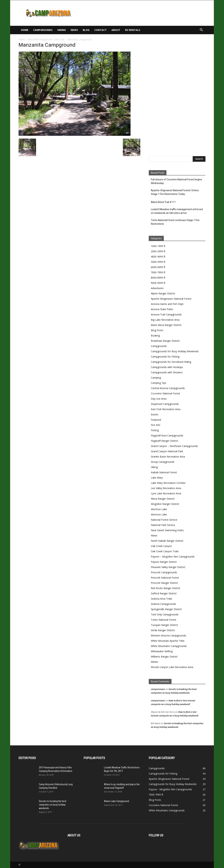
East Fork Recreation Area (166, 409)
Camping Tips (159, 383)
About (116, 30)
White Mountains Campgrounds (169, 646)
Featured (156, 420)
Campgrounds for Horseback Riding (171, 362)
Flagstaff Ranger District (164, 441)
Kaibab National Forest (164, 472)
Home (25, 30)
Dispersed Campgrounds (165, 404)
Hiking (62, 30)
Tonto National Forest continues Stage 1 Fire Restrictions (175, 222)
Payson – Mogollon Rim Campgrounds (173, 557)
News (74, 30)
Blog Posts (157, 330)
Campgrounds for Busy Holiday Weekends (175, 351)
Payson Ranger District (164, 562)
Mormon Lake (159, 509)
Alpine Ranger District (163, 293)
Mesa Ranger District (163, 499)
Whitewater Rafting (162, 651)
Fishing (155, 430)
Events (155, 414)
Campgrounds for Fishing (165, 357)
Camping (156, 378)
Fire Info (156, 425)
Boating (155, 335)
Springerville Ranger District (166, 609)
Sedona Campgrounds (163, 604)
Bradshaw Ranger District (165, 341)
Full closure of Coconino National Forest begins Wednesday (176, 181)
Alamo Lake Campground (116, 801)
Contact (100, 30)
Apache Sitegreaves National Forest (171, 299)
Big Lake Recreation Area (165, 320)
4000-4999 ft (158, 257)
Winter (155, 662)
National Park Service (163, 525)
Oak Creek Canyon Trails (165, 551)
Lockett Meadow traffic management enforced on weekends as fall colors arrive (177, 211)
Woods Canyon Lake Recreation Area (172, 667)
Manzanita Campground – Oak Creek (46, 40)
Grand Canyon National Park (167, 451)
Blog (86, 30)
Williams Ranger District (164, 657)
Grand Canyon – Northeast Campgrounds (174, 446)
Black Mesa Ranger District (166, 325)
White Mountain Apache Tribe (168, 641)
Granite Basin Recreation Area (168, 457)
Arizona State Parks (162, 309)
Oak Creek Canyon (161, 546)
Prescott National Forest (165, 578)
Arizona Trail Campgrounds (166, 314)
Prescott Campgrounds (164, 572)
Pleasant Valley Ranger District (168, 567)
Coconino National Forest (165, 393)
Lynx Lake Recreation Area (166, 493)
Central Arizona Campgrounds (168, 388)
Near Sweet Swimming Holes (167, 530)
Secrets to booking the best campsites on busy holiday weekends (53, 805)
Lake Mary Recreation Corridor (168, 483)
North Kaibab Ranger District (167, 541)
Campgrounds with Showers (167, 372)
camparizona (158, 689)
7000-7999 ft (158, 272)
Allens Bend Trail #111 (163, 202)
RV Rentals (133, 30)
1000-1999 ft (158, 246)
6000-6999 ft (158, 267)
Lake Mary (157, 478)
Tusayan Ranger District (164, 625)
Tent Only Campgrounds (165, 614)
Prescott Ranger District (164, 583)
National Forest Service (164, 520)
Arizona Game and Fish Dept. (167, 304)
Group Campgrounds (163, 462)
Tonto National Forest (164, 620)
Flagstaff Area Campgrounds (167, 435)
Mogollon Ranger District (165, 504)
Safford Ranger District (164, 593)
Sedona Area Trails (162, 599)
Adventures (157, 288)
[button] (201, 30)
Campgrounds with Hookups (167, 367)
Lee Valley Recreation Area (166, 488)
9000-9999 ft (158, 283)
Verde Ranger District (163, 630)
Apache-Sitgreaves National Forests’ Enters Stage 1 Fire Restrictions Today (175, 192)
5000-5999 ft (158, 262)
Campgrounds (43, 30)
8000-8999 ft (158, 278)
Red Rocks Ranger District (166, 588)
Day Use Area (159, 399)
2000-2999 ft (158, 251)
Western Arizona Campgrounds (169, 635)
